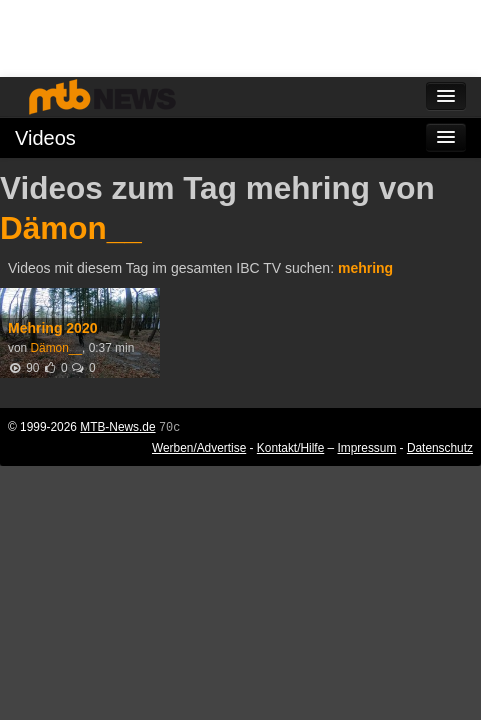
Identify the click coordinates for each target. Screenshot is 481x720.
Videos (45, 138)
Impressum (367, 448)
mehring (365, 268)
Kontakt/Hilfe (290, 448)
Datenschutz (440, 448)
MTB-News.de (117, 427)
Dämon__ (71, 228)
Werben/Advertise (199, 448)
